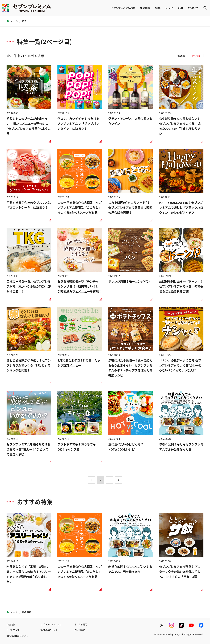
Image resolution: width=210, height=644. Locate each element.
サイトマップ (13, 630)
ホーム (12, 21)
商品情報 (145, 8)
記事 (180, 8)
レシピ (169, 8)
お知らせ (193, 8)
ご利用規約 (80, 630)
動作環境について (49, 630)
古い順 (196, 56)
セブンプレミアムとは (123, 8)
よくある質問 (81, 624)
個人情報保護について (17, 636)
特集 (158, 8)
